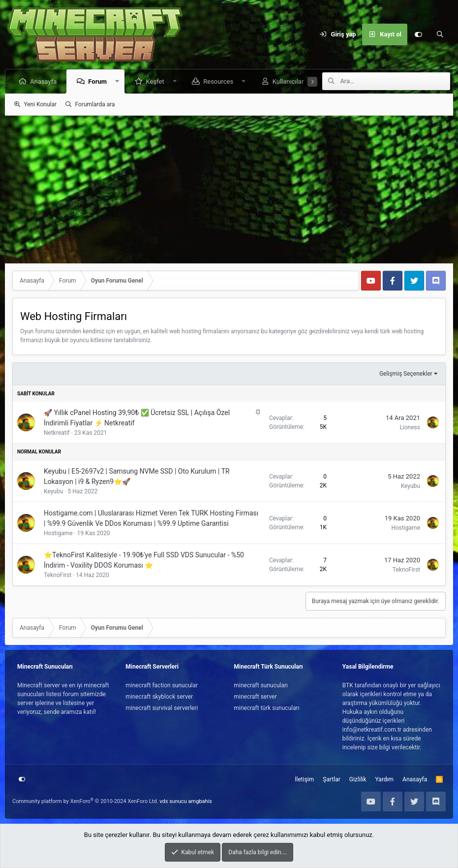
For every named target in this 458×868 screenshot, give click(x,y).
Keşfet (155, 81)
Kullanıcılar (289, 81)
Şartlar (331, 779)
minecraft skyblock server (159, 697)
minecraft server (256, 697)
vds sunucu (173, 801)
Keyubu (53, 491)
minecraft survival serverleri (162, 708)
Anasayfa (44, 81)
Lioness (410, 427)
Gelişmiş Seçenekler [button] (406, 374)
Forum (98, 81)
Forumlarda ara (95, 104)
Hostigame (58, 533)
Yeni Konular (40, 104)
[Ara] (440, 34)
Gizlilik (358, 779)
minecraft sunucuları (261, 685)
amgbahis (200, 801)
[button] (118, 81)
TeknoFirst (58, 575)
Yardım (385, 779)
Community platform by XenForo (85, 801)
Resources (219, 81)
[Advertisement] (229, 190)
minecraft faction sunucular (162, 685)
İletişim (304, 779)
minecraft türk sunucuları (267, 708)
